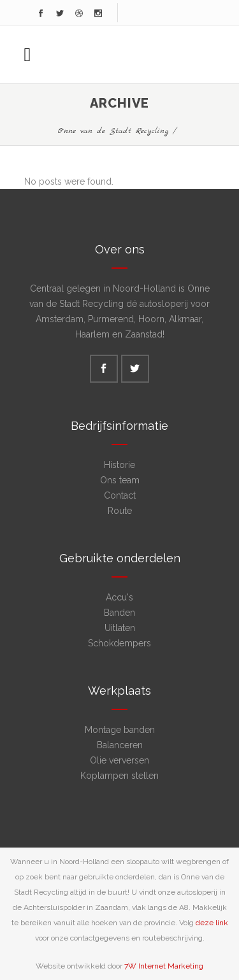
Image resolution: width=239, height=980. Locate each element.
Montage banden (120, 730)
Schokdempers (119, 643)
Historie (119, 465)
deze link (212, 923)
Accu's (119, 597)
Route (120, 511)
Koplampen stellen (119, 776)
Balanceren (120, 745)
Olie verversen (119, 760)
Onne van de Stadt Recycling (113, 131)
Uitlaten (120, 628)
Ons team (120, 480)
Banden (119, 613)
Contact (120, 495)
